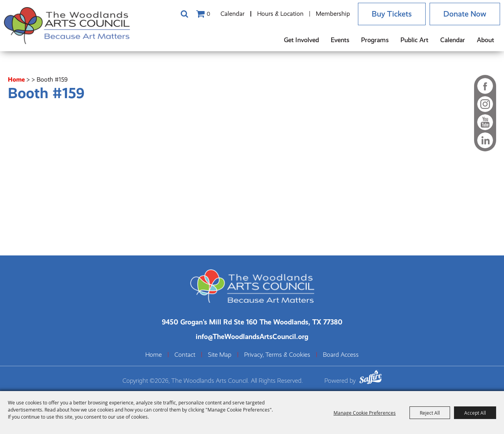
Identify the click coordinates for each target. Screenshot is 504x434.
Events (340, 40)
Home (16, 79)
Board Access (341, 355)
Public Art (414, 40)
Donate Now (465, 14)
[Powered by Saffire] (371, 378)
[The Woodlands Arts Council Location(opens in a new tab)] (252, 322)
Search (184, 14)
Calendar (233, 14)
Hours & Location (280, 14)
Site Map (220, 355)
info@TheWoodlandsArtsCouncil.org (252, 336)
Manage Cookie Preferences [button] (365, 413)
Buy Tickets (392, 14)
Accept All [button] (475, 413)
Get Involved (301, 40)
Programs (375, 40)
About (485, 40)
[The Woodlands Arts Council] (67, 26)
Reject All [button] (430, 413)
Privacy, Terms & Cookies (277, 355)
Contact (185, 355)
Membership (333, 14)
